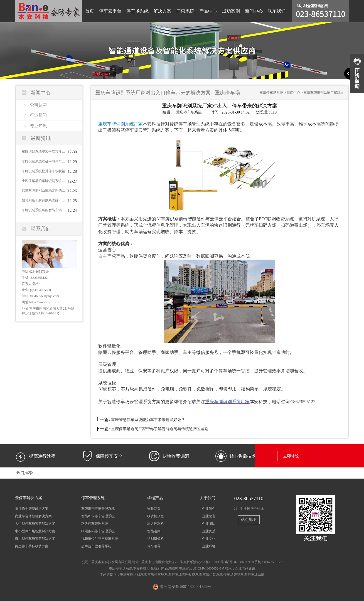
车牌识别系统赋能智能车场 (42, 210)
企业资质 (209, 531)
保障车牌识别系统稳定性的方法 (43, 191)
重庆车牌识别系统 (133, 574)
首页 (90, 11)
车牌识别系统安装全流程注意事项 (43, 152)
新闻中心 (254, 11)
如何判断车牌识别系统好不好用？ (43, 200)
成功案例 (231, 11)
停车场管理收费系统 (187, 574)
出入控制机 (156, 523)
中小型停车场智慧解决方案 (35, 531)
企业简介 (209, 508)
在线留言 (186, 568)
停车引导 (154, 546)
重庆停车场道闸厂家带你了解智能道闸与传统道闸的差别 (160, 429)
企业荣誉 (209, 516)
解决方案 (163, 11)
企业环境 (209, 546)
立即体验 (291, 456)
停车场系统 (137, 11)
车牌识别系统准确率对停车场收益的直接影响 (43, 161)
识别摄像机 (156, 539)
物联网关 (154, 508)
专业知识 (38, 126)
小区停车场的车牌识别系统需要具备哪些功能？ (43, 181)
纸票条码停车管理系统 (98, 531)
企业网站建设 (245, 568)
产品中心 (208, 11)
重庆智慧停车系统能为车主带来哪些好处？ (148, 419)
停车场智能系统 (235, 574)
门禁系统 (185, 11)
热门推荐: (25, 473)
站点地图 (249, 520)
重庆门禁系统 (213, 574)
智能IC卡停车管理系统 (98, 516)
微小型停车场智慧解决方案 (35, 539)
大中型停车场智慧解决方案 (35, 523)
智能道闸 (154, 531)
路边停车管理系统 (95, 523)
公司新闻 (38, 105)
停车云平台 (110, 11)
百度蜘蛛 (171, 568)
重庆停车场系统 (271, 93)
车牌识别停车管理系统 (98, 508)
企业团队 (209, 523)
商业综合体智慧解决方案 (33, 516)
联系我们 (277, 11)
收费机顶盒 (156, 516)
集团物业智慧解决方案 (32, 508)
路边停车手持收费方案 (32, 546)
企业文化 (209, 539)
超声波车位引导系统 (96, 546)
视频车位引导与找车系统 (100, 539)
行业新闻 (38, 115)
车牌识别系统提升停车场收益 (43, 171)
